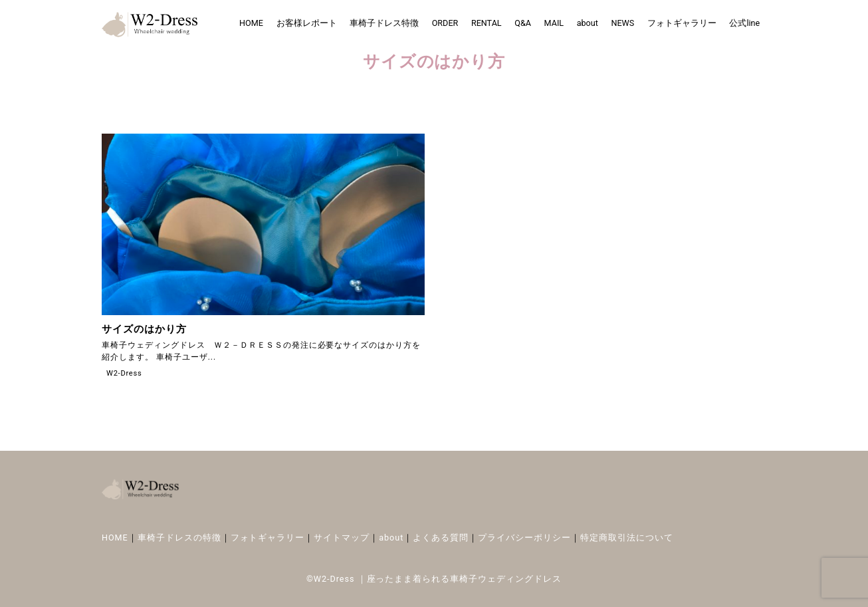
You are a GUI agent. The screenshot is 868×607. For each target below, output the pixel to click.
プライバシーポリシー (524, 538)
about (588, 23)
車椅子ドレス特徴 (384, 23)
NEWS (622, 23)
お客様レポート (307, 23)
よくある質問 (441, 538)
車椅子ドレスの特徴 (179, 538)
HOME (251, 23)
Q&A (523, 23)
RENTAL (487, 23)
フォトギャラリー (682, 23)
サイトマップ (342, 538)
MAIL (554, 23)
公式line (744, 23)
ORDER (445, 23)
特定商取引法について (627, 538)
